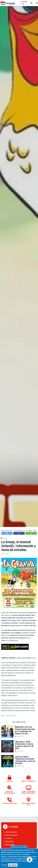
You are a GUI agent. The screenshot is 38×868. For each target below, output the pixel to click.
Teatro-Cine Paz (11, 716)
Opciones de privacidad (19, 849)
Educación (10, 845)
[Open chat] (30, 859)
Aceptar (4, 867)
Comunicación (12, 835)
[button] (7, 533)
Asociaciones (11, 832)
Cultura (5, 538)
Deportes (10, 841)
